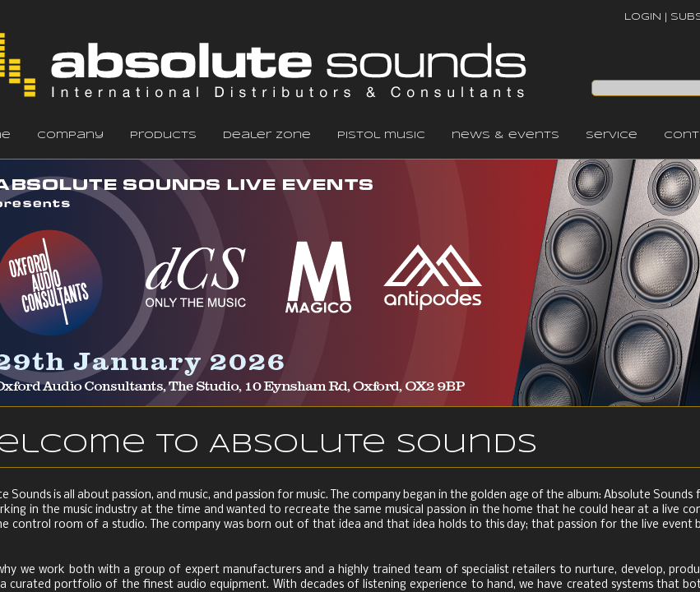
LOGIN (643, 17)
